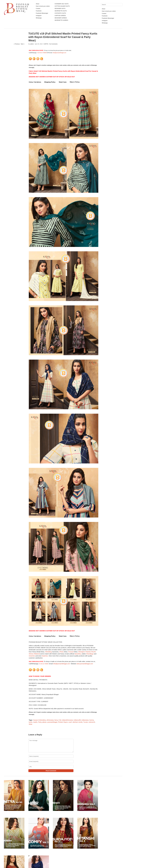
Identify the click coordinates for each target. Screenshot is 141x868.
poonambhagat (52, 722)
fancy (56, 720)
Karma (92, 720)
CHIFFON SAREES (60, 16)
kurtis (31, 722)
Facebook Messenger (42, 13)
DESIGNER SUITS (60, 8)
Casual (35, 720)
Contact (38, 8)
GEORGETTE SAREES (61, 20)
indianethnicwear (67, 720)
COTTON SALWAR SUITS (62, 6)
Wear (31, 724)
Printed (60, 722)
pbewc (44, 722)
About (38, 4)
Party (40, 722)
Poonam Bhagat (13, 861)
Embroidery (42, 720)
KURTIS (46, 44)
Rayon (66, 722)
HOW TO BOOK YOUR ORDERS (40, 676)
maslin (35, 722)
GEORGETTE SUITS (61, 11)
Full (60, 720)
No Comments (53, 44)
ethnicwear (50, 720)
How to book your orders (43, 6)
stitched (75, 722)
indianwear (85, 720)
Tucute (86, 722)
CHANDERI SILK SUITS (62, 4)
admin (32, 44)
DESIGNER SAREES (61, 18)
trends (80, 722)
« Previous (17, 44)
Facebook (39, 11)
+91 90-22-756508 (42, 53)
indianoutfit (77, 720)
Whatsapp (39, 18)
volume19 (92, 722)
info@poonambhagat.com (59, 53)
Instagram (39, 16)
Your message (51, 746)
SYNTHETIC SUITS (60, 13)
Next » (23, 44)
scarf (70, 722)
